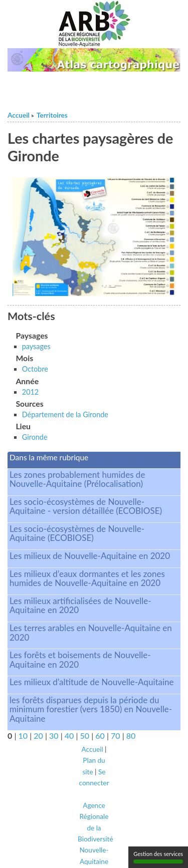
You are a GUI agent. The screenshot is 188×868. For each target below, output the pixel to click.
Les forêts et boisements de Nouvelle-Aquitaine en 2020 (80, 660)
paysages (36, 346)
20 (38, 736)
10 (23, 736)
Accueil (19, 115)
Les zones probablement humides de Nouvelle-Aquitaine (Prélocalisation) (77, 479)
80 (131, 736)
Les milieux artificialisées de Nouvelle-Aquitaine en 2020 (80, 606)
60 (100, 736)
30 (54, 736)
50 (85, 736)
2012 (30, 392)
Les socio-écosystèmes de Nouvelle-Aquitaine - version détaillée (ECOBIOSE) (86, 506)
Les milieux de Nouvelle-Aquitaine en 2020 (90, 556)
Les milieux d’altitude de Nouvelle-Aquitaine (92, 682)
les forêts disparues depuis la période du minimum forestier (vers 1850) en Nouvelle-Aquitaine (91, 709)
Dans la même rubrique (49, 457)
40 (69, 736)
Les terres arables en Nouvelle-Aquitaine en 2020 (91, 633)
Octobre (35, 369)
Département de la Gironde (65, 414)
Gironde (35, 437)
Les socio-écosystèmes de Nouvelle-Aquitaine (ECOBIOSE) (77, 533)
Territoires (52, 115)
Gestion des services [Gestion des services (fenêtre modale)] (158, 857)
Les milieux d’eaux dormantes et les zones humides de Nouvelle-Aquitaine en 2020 (87, 578)
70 (116, 736)
